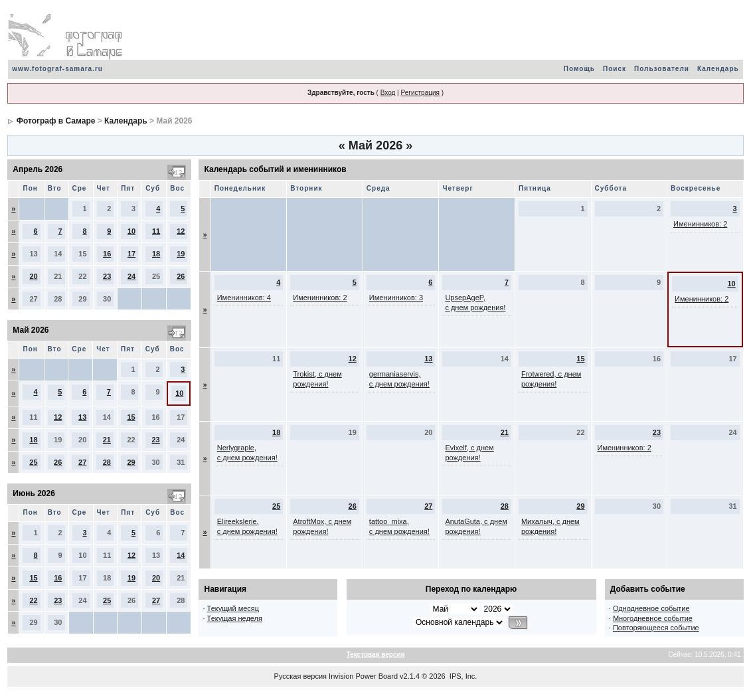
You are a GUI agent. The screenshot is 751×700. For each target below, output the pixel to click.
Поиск (615, 69)
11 (156, 231)
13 (82, 417)
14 (181, 555)
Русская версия (300, 676)
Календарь (718, 69)
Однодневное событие (651, 608)
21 (107, 440)
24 (131, 276)
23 (107, 276)
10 (131, 231)
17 (131, 254)
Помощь (579, 69)
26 (181, 276)
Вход (388, 93)
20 (33, 276)
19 (181, 254)
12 (181, 231)
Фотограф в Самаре (56, 121)
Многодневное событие (653, 618)
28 (107, 462)
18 (156, 254)
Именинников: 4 (244, 298)
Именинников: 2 (700, 224)
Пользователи (662, 69)
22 (33, 600)
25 (33, 462)
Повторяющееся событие (656, 628)
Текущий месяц (233, 608)
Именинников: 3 (396, 298)
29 (131, 462)
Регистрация (420, 93)
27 (82, 462)
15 (131, 417)
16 (107, 254)
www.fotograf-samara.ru (57, 69)
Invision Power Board (363, 676)
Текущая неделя (235, 618)
